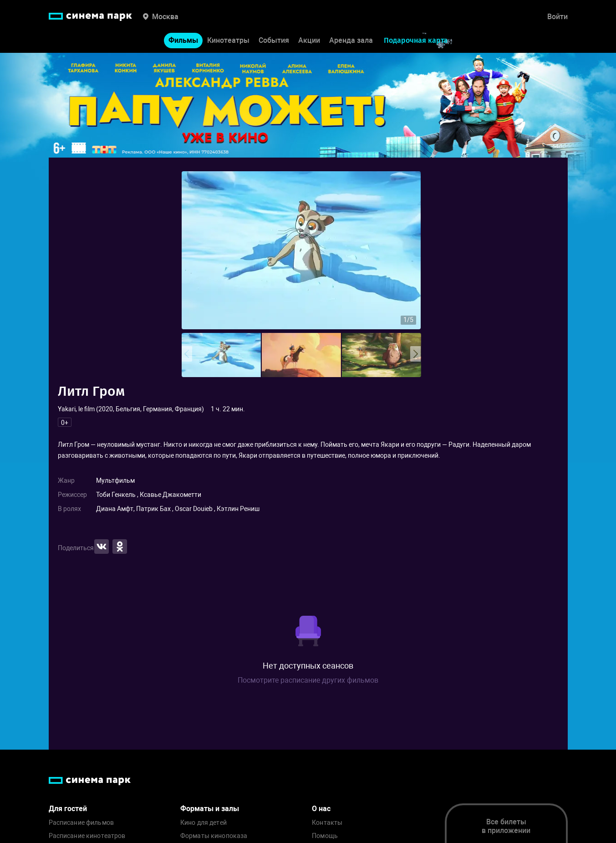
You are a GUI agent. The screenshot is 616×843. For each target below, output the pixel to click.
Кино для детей (204, 823)
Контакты (327, 823)
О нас (321, 809)
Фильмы (183, 40)
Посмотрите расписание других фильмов (308, 680)
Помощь (325, 836)
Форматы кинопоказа (214, 836)
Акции (309, 40)
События (274, 40)
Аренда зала (351, 40)
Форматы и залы (210, 809)
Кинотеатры (228, 40)
